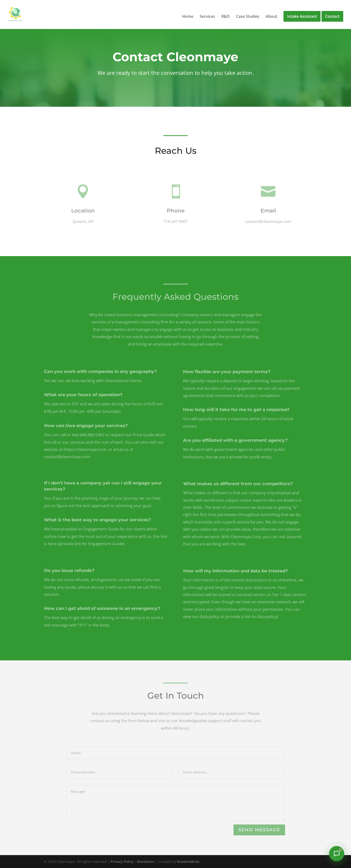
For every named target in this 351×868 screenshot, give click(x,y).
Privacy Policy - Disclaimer (132, 862)
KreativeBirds (188, 862)
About (271, 17)
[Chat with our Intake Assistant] (337, 854)
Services (207, 17)
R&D (225, 17)
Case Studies (248, 17)
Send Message (259, 830)
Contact (332, 16)
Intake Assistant (302, 16)
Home (188, 17)
